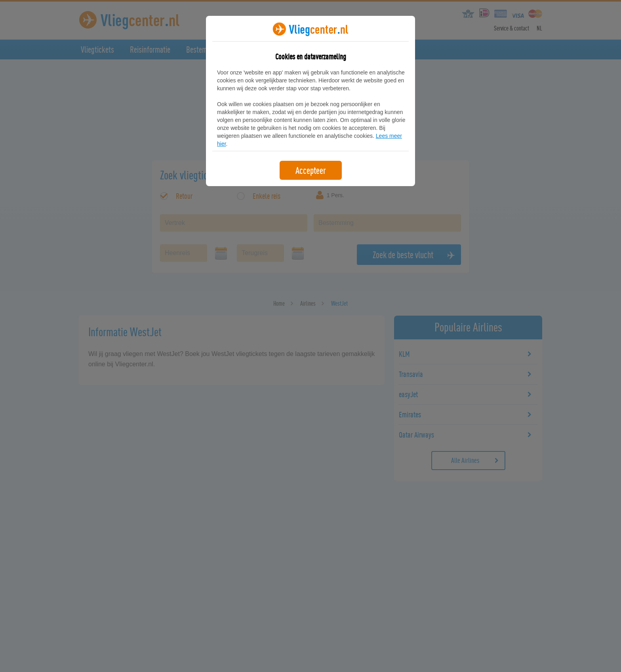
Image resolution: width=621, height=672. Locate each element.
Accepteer (311, 170)
